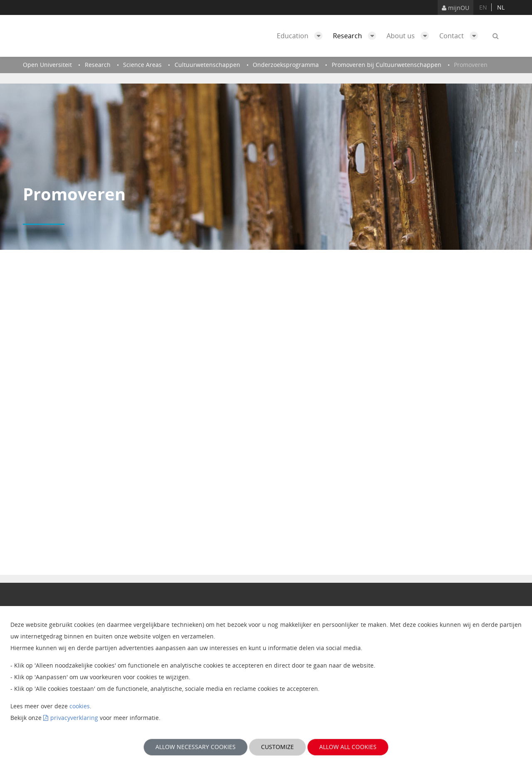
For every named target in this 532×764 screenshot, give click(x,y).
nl (501, 7)
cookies (80, 706)
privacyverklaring (74, 718)
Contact (461, 36)
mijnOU (456, 8)
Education (302, 36)
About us (410, 36)
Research (357, 36)
